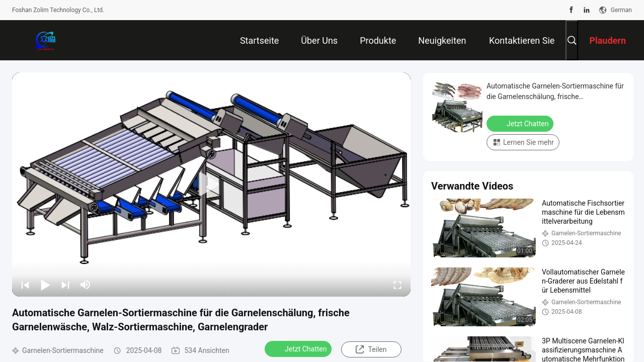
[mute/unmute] (86, 285)
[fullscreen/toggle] (397, 285)
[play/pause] (45, 285)
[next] (65, 285)
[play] (211, 185)
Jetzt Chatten (299, 348)
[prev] (25, 285)
